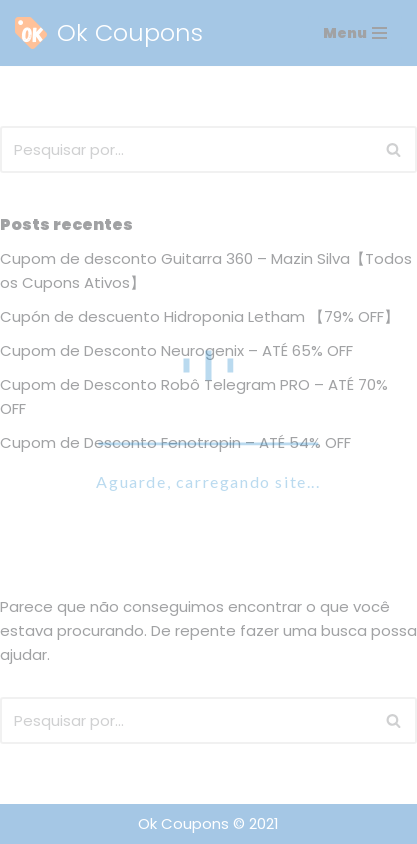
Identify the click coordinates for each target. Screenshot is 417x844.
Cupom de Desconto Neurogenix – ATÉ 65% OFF (176, 350)
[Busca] (186, 149)
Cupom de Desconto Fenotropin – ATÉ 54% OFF (175, 442)
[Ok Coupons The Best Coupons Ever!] (109, 33)
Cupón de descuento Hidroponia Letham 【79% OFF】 (199, 316)
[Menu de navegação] (355, 33)
